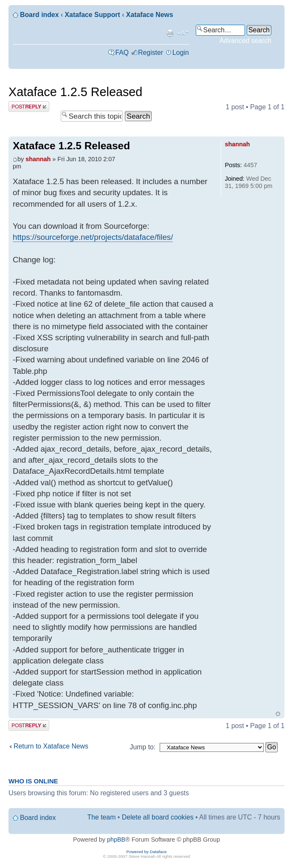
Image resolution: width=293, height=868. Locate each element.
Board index (39, 15)
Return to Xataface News (51, 746)
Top (278, 714)
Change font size (183, 33)
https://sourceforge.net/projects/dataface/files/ (93, 237)
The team (102, 817)
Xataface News (150, 15)
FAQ (122, 53)
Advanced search (245, 41)
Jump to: (143, 747)
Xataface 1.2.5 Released (75, 92)
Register (151, 53)
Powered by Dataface (147, 852)
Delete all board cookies (158, 817)
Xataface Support (93, 15)
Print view (170, 33)
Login (181, 53)
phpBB (116, 840)
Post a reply (29, 107)
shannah (38, 159)
